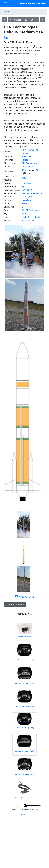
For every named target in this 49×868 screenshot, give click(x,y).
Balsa (24, 178)
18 (37, 170)
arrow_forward (42, 20)
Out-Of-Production (30, 210)
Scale (24, 214)
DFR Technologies (30, 163)
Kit (6, 37)
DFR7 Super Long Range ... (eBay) (24, 683)
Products (6, 12)
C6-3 (31, 197)
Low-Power (27, 183)
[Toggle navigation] (6, 4)
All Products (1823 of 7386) (23, 20)
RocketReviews (32, 4)
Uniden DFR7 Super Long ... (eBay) (25, 728)
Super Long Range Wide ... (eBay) (24, 707)
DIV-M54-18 (27, 167)
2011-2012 (27, 190)
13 (23, 170)
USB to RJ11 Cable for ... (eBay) (25, 798)
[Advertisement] (24, 838)
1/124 (25, 203)
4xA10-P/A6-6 (28, 193)
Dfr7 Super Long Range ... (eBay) (25, 751)
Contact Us (24, 865)
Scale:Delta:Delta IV (31, 217)
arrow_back (5, 20)
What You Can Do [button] (14, 604)
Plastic (25, 160)
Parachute (27, 200)
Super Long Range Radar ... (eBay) (24, 660)
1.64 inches (27, 156)
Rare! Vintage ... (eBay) (24, 637)
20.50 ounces (28, 220)
